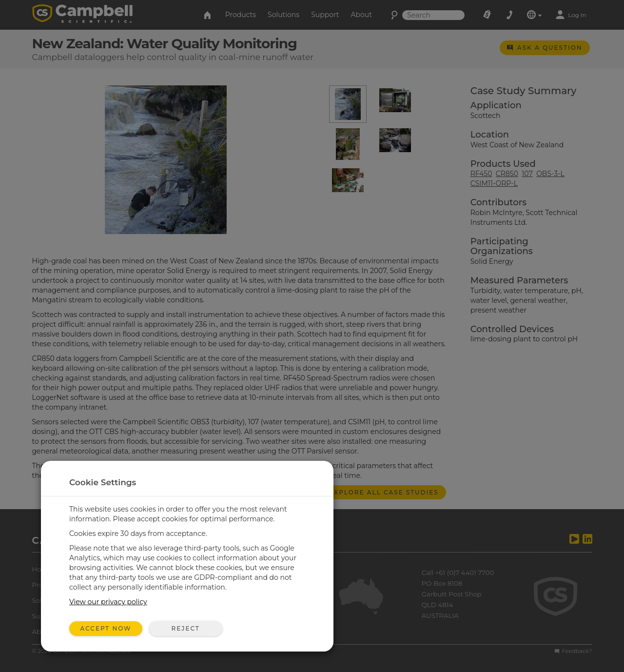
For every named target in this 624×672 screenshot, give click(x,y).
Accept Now (106, 628)
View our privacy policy (108, 602)
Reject (185, 628)
